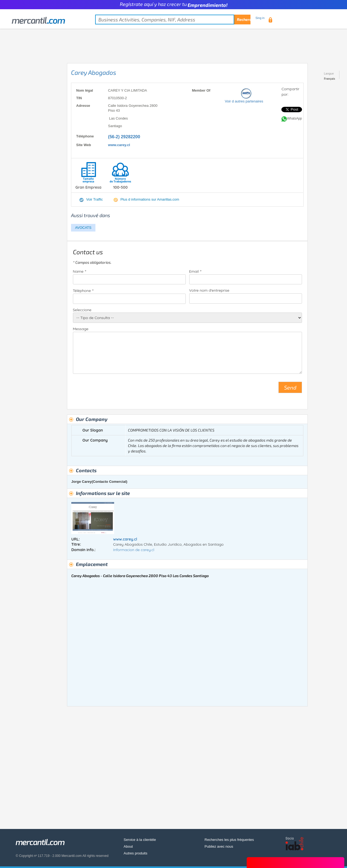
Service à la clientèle (140, 840)
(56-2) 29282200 (124, 137)
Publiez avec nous (219, 846)
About (128, 846)
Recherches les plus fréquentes (229, 840)
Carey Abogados (94, 72)
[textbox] (173, 20)
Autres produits (135, 853)
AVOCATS (83, 228)
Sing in (260, 18)
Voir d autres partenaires (244, 101)
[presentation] (114, 390)
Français (330, 79)
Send (290, 387)
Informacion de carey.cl (134, 550)
